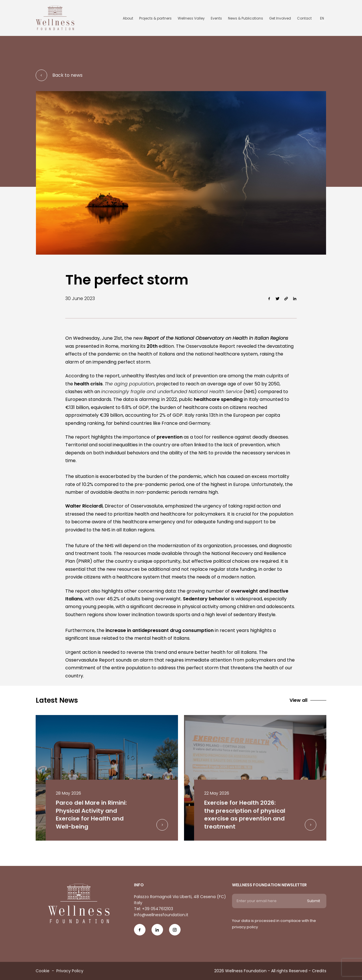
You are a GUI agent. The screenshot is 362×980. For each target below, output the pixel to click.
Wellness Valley (191, 18)
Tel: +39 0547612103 (154, 909)
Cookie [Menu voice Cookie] (43, 971)
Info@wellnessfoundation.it (161, 915)
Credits (319, 971)
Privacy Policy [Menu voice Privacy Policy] (70, 971)
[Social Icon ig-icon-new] (175, 932)
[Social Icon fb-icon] (140, 932)
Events (216, 18)
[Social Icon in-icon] (157, 932)
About (128, 18)
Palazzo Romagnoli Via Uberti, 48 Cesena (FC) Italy (180, 900)
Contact (304, 18)
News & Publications (246, 18)
